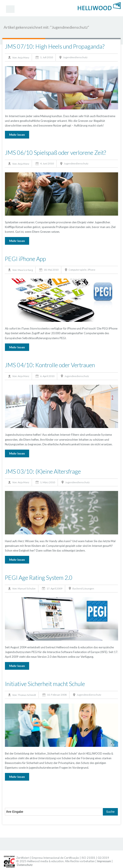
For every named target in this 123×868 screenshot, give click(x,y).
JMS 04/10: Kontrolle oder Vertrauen (50, 365)
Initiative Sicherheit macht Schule (45, 684)
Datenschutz (25, 865)
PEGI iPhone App (25, 259)
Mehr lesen (17, 135)
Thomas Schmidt (27, 695)
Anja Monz (23, 57)
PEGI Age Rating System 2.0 (39, 578)
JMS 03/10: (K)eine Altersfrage (43, 471)
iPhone (91, 270)
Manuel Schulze (27, 588)
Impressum (104, 861)
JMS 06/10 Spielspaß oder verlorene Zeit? (55, 153)
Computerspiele (78, 270)
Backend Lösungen (83, 588)
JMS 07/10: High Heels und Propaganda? (55, 46)
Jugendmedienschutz (75, 57)
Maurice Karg (25, 270)
